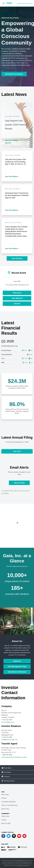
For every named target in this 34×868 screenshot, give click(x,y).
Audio (30, 355)
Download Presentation (14, 74)
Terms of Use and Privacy (9, 805)
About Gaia (5, 795)
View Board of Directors (17, 672)
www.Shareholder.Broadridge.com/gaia (14, 757)
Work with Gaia (22, 3)
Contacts (7, 777)
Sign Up (30, 3)
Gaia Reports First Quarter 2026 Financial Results (16, 125)
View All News (17, 258)
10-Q (3, 359)
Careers (4, 820)
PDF (31, 351)
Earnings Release (6, 350)
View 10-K (17, 451)
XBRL (3, 363)
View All (8, 143)
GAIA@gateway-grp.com (9, 740)
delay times (26, 862)
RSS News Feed (9, 781)
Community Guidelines (9, 802)
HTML (25, 350)
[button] (4, 3)
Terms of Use (27, 865)
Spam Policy (5, 809)
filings (7, 493)
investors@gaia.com (8, 722)
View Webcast (17, 298)
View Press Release (11, 141)
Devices (4, 798)
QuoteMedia (20, 861)
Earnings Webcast (7, 354)
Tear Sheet (7, 772)
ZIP (31, 363)
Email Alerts (8, 768)
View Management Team (17, 666)
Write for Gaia (6, 824)
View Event (17, 293)
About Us (17, 661)
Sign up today (19, 483)
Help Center (5, 816)
